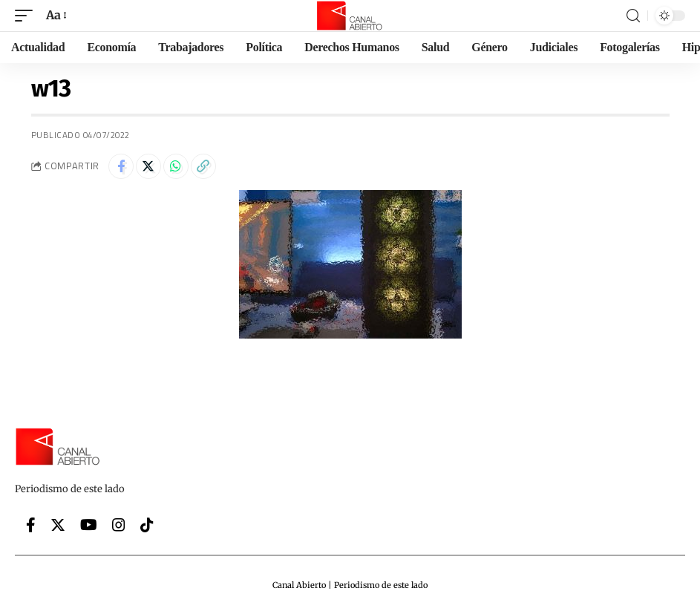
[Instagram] (119, 525)
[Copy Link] (203, 166)
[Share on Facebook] (121, 166)
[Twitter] (58, 525)
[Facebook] (31, 525)
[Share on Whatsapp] (176, 166)
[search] (633, 16)
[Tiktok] (147, 525)
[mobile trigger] (27, 15)
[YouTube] (89, 525)
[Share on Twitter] (148, 166)
